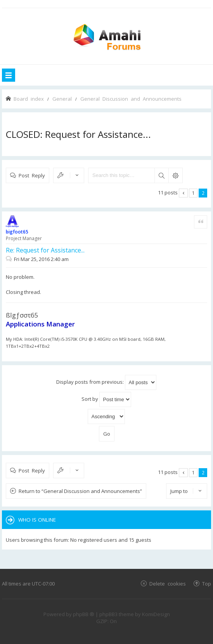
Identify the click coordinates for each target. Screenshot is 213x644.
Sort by (106, 399)
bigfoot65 (17, 232)
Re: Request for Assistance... (45, 250)
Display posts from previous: (106, 382)
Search (161, 175)
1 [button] (193, 193)
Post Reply (32, 175)
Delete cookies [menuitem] (168, 583)
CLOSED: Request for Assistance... (78, 134)
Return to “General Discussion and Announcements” (80, 491)
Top (207, 583)
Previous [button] (183, 193)
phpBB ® (84, 614)
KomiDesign (156, 614)
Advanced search (175, 175)
